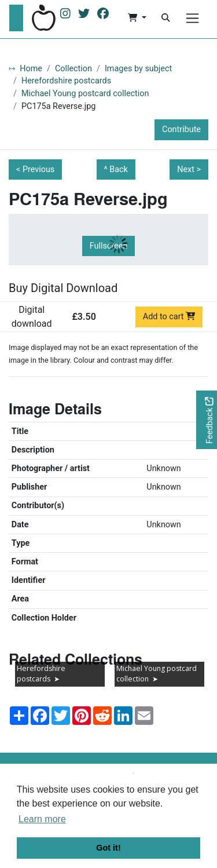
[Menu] (192, 18)
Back (119, 169)
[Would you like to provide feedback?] (207, 420)
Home (31, 69)
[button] (137, 18)
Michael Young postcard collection (85, 94)
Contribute (181, 130)
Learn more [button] (42, 819)
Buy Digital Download (63, 288)
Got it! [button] (108, 848)
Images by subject (138, 69)
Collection (73, 69)
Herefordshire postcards (66, 81)
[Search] (165, 18)
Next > (189, 169)
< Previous (35, 169)
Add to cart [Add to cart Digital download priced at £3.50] (169, 317)
